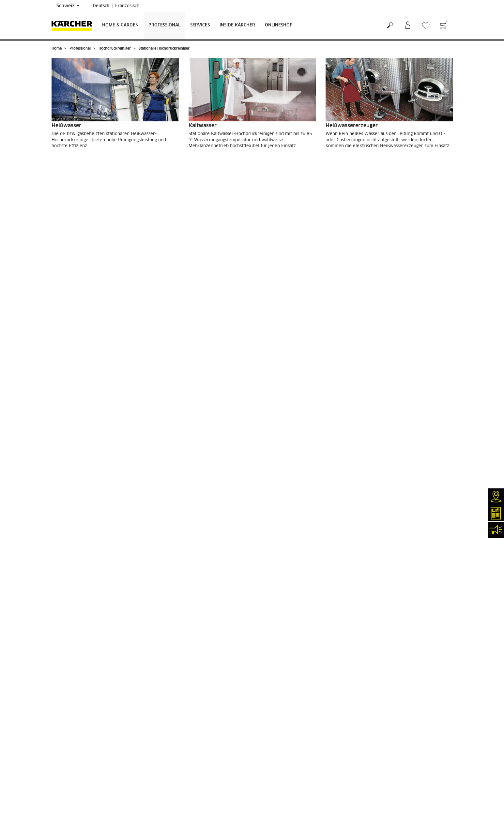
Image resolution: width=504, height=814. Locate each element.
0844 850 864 (201, 764)
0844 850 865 (177, 778)
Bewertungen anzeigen (382, 684)
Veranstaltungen (67, 756)
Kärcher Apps (65, 761)
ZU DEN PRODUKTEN (81, 164)
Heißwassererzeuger (352, 126)
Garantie (60, 675)
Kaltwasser (203, 126)
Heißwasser (66, 126)
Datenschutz (269, 728)
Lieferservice (64, 664)
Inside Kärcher (237, 25)
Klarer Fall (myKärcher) (74, 733)
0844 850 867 (216, 770)
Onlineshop (279, 25)
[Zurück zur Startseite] (74, 26)
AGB (56, 686)
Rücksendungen (66, 681)
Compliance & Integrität (74, 778)
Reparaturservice (68, 728)
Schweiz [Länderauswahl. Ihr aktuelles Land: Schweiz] (68, 6)
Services (200, 25)
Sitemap (265, 739)
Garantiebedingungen (278, 733)
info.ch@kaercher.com (190, 784)
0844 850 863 (217, 753)
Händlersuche (65, 722)
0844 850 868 (210, 759)
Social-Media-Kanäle (71, 772)
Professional (164, 25)
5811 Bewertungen (378, 679)
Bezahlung (62, 669)
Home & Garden (120, 25)
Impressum (268, 722)
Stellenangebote (67, 767)
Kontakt (59, 745)
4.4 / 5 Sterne (373, 673)
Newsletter (62, 750)
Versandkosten (66, 658)
